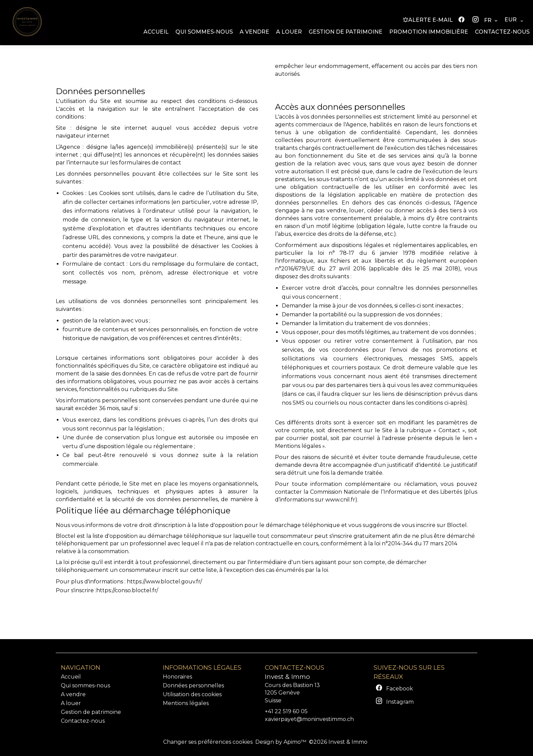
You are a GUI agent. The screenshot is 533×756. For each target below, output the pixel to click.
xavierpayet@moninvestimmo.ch (309, 719)
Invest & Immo (287, 677)
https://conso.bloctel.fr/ (127, 590)
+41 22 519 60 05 (286, 711)
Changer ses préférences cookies (208, 742)
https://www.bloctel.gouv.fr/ (164, 582)
